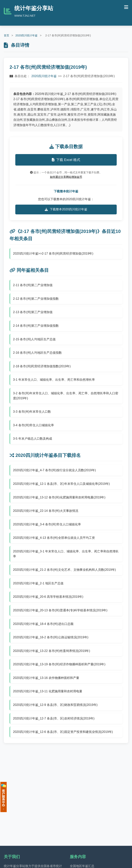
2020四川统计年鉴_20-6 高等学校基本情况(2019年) (48, 597)
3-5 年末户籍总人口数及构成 (33, 439)
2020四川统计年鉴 (26, 35)
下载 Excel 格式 (66, 160)
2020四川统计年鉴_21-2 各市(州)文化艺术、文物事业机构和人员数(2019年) (64, 570)
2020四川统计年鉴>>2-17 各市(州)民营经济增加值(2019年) (53, 254)
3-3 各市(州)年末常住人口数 (32, 412)
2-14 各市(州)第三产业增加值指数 (36, 326)
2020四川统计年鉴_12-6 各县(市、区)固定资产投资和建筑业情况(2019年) (63, 732)
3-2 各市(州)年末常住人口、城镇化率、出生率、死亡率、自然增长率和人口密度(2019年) (66, 396)
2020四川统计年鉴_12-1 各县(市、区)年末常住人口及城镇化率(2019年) (61, 484)
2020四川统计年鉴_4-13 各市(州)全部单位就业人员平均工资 (54, 538)
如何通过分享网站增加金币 (66, 177)
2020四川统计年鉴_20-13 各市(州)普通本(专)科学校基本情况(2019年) (60, 610)
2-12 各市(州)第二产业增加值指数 (36, 299)
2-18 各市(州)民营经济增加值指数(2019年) (42, 366)
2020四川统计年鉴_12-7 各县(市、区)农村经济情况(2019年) (54, 718)
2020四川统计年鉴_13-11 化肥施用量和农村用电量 (48, 691)
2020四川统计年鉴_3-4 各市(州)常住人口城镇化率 (47, 524)
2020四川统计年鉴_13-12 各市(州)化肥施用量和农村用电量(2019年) (59, 497)
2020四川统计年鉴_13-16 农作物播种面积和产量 (46, 678)
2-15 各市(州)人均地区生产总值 (34, 339)
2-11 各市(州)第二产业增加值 (33, 285)
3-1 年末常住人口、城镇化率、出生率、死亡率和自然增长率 (54, 380)
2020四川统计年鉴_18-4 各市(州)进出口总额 (43, 624)
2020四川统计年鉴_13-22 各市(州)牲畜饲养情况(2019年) (52, 651)
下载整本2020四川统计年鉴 (66, 209)
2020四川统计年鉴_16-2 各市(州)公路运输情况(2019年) (51, 637)
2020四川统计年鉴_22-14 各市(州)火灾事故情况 (46, 511)
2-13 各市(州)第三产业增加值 (33, 312)
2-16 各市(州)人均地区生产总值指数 (37, 353)
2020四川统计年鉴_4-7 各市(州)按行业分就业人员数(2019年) (54, 470)
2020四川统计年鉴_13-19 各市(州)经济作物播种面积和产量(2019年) (59, 664)
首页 (7, 35)
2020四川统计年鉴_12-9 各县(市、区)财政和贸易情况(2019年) (55, 705)
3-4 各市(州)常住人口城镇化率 (33, 425)
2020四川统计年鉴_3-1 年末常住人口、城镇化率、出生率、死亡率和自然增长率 (66, 554)
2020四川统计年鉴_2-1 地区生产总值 (38, 583)
